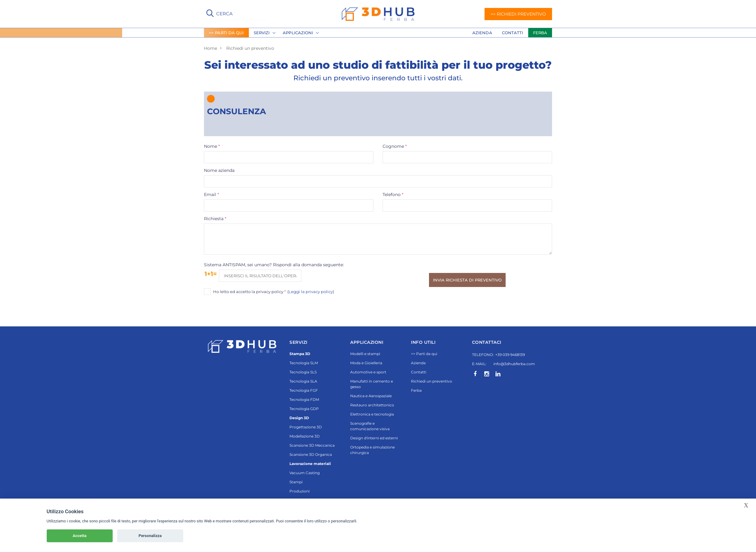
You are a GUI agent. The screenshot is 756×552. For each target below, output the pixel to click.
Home (211, 48)
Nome (212, 146)
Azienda (482, 33)
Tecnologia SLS (303, 372)
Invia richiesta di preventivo (467, 280)
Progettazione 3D (306, 427)
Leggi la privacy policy (311, 292)
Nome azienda (219, 170)
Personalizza (150, 536)
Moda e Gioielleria (366, 363)
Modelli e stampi (365, 354)
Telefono (393, 194)
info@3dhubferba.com (514, 364)
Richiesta (215, 219)
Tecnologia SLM (304, 363)
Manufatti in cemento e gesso (372, 384)
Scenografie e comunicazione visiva (370, 426)
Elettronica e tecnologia (372, 414)
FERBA (540, 33)
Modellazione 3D (305, 436)
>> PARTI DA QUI (226, 33)
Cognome (395, 146)
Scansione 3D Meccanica (312, 445)
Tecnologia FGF (304, 390)
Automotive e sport (368, 372)
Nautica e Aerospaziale (371, 396)
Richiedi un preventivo (432, 381)
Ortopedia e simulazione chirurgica (373, 450)
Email (212, 194)
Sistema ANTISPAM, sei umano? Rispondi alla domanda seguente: (274, 265)
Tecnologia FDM (304, 399)
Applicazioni (298, 33)
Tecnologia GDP (304, 409)
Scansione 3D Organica (311, 454)
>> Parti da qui (424, 354)
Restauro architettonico (372, 405)
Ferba (416, 390)
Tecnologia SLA (303, 381)
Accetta (80, 536)
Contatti (513, 33)
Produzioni (300, 491)
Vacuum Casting (305, 473)
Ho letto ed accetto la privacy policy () (274, 292)
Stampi (296, 482)
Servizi (262, 33)
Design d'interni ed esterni (374, 438)
